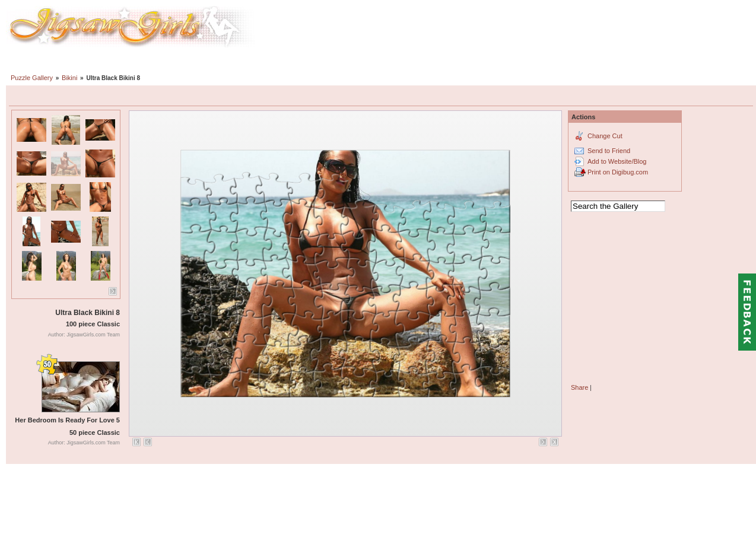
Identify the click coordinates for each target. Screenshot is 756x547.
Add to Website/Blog (617, 161)
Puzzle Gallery (32, 78)
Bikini (69, 78)
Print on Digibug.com (618, 172)
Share (579, 387)
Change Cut (605, 136)
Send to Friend (609, 151)
